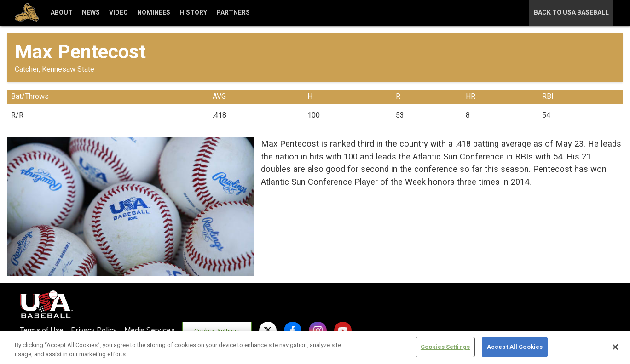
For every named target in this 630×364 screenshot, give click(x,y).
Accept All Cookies (515, 347)
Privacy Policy (94, 330)
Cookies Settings (217, 331)
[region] (315, 348)
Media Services (150, 330)
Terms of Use (42, 330)
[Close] (615, 347)
